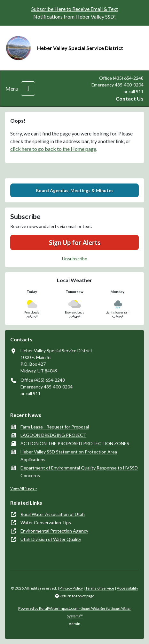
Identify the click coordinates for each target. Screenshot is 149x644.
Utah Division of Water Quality (51, 539)
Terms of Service (100, 588)
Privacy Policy (71, 588)
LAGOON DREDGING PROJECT (53, 435)
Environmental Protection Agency (54, 531)
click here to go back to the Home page (53, 149)
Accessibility (127, 588)
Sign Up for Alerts (75, 242)
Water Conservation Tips (46, 522)
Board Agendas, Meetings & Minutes (75, 190)
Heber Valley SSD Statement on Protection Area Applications (69, 456)
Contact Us (130, 98)
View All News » (24, 488)
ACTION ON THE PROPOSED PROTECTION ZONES (75, 443)
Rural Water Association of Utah (53, 514)
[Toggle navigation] (28, 89)
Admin (74, 624)
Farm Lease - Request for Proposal (55, 427)
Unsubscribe (75, 259)
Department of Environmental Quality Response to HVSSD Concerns (79, 472)
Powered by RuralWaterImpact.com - (74, 612)
